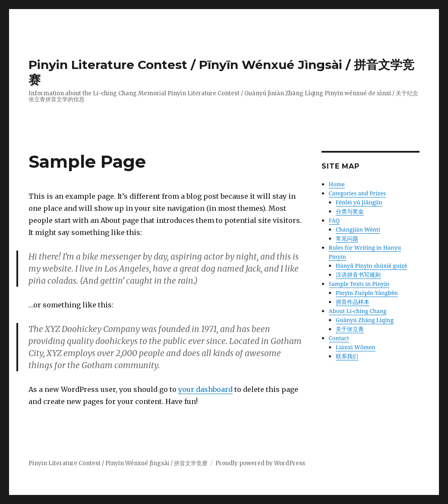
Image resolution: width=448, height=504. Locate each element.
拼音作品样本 (353, 302)
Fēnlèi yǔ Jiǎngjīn (359, 202)
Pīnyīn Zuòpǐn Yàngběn (367, 293)
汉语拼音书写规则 (358, 275)
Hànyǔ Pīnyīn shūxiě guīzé (372, 266)
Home (337, 184)
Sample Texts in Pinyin (359, 284)
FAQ (334, 220)
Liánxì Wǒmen (356, 347)
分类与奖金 (350, 211)
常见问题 (347, 238)
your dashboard (205, 389)
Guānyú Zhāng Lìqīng (365, 320)
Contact (339, 338)
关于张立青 (350, 329)
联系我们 (347, 356)
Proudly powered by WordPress (260, 463)
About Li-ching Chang (358, 311)
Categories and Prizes (357, 193)
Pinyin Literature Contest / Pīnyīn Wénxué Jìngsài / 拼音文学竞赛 (118, 463)
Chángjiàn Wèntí (358, 229)
